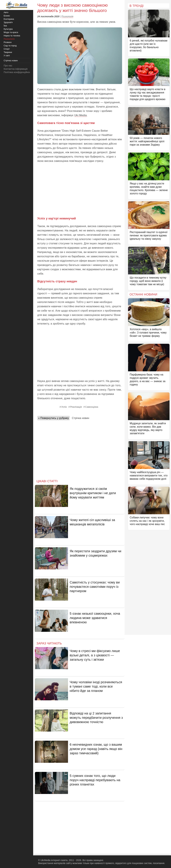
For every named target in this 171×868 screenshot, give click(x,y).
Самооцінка (92, 407)
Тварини (8, 52)
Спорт (7, 49)
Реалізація (76, 407)
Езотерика (9, 19)
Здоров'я (8, 22)
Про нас (8, 66)
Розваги (8, 42)
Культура (8, 29)
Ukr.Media (81, 115)
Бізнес (7, 16)
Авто (6, 12)
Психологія (67, 16)
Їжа (5, 26)
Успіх (64, 407)
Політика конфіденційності (18, 72)
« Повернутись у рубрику (53, 418)
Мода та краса (11, 32)
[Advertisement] (80, 190)
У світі (7, 56)
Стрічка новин (80, 418)
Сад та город (10, 46)
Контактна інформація (16, 69)
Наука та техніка (12, 36)
